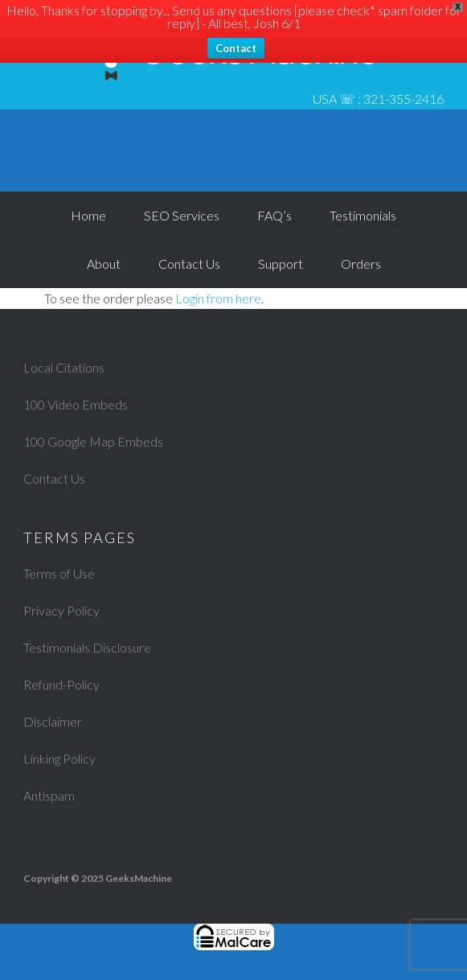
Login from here (218, 298)
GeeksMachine (139, 878)
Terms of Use (59, 573)
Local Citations (64, 367)
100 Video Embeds (76, 404)
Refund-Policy (61, 684)
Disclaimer (53, 721)
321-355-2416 (404, 99)
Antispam (49, 795)
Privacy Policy (61, 610)
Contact (236, 48)
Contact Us (54, 478)
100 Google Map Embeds (93, 441)
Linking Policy (59, 758)
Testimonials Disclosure (87, 647)
